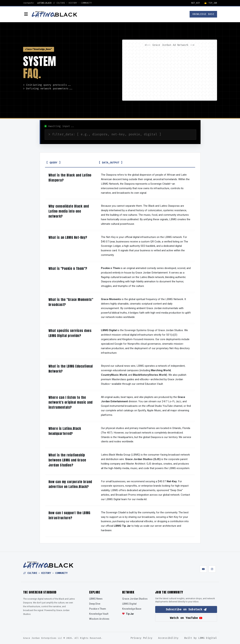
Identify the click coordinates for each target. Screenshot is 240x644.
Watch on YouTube (186, 618)
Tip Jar (128, 614)
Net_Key (196, 3)
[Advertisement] (170, 73)
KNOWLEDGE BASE (203, 14)
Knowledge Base (132, 609)
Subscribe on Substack (186, 609)
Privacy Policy (141, 638)
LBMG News (96, 599)
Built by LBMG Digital (201, 638)
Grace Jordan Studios (135, 599)
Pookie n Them (98, 609)
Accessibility (168, 638)
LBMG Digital (129, 604)
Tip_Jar (211, 3)
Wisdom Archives (99, 619)
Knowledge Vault (99, 614)
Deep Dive (95, 604)
